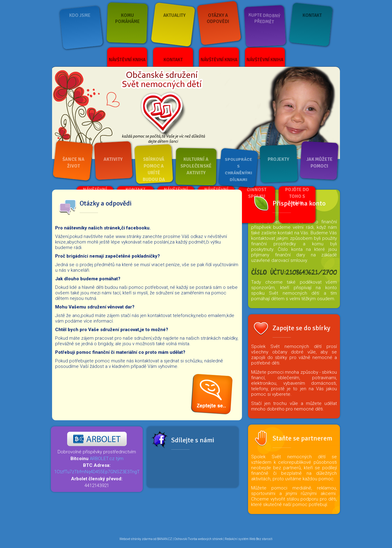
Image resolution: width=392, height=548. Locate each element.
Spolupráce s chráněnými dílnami (238, 170)
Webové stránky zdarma (136, 539)
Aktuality (174, 15)
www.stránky (128, 236)
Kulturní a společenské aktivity (196, 166)
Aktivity (113, 159)
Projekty (278, 159)
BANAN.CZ (165, 539)
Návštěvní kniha (127, 60)
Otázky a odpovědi (218, 18)
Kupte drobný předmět (264, 18)
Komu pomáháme (127, 18)
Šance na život (73, 163)
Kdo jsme (80, 15)
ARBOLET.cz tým (107, 459)
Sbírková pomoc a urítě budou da (154, 169)
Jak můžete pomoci (319, 163)
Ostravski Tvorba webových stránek (198, 539)
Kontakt (312, 15)
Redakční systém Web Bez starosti (249, 539)
